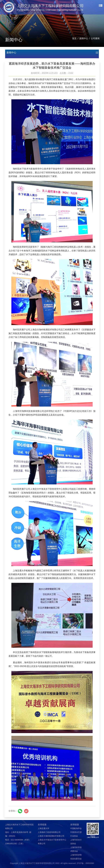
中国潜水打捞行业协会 (76, 834)
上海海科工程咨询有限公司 (49, 832)
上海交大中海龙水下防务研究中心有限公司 (52, 842)
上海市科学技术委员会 (76, 849)
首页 (74, 38)
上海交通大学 (43, 828)
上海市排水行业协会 (76, 842)
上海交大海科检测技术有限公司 (51, 836)
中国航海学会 (76, 828)
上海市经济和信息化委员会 (76, 857)
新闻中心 (84, 38)
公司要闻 (95, 38)
